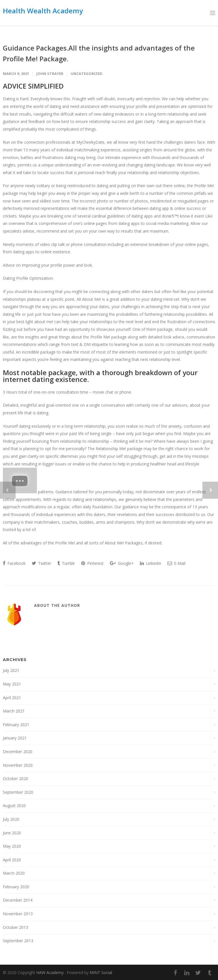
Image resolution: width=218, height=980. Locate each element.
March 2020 (14, 873)
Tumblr (66, 563)
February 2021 (16, 725)
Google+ (122, 563)
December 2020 (18, 752)
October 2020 (15, 779)
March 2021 (14, 711)
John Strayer (50, 74)
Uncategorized (87, 74)
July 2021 (11, 670)
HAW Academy (50, 972)
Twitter (41, 563)
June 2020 (12, 833)
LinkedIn (151, 563)
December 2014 (18, 900)
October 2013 (15, 927)
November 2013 (18, 914)
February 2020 (16, 887)
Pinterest (92, 563)
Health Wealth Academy (43, 11)
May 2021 (12, 684)
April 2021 (12, 698)
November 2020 (18, 765)
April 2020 (12, 860)
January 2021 (15, 738)
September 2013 (18, 941)
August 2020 (14, 805)
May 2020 (12, 846)
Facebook (14, 563)
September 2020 (18, 792)
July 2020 (11, 819)
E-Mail (176, 563)
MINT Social (101, 972)
